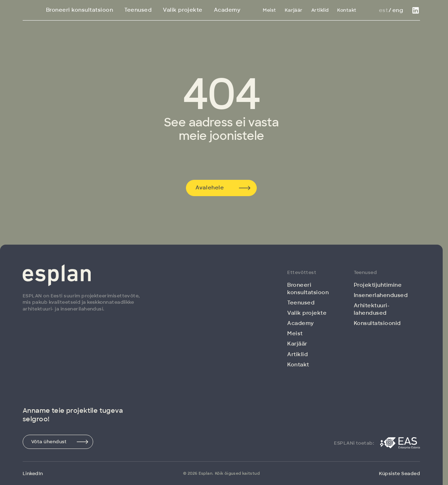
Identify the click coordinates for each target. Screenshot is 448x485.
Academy (227, 10)
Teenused (138, 10)
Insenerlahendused (381, 295)
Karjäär (294, 10)
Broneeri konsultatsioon (80, 10)
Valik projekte (183, 10)
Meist (269, 10)
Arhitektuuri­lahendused (372, 309)
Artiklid (320, 10)
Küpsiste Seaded (399, 473)
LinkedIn (33, 473)
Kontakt (347, 10)
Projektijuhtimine (378, 285)
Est (383, 10)
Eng (398, 10)
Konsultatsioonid (377, 323)
